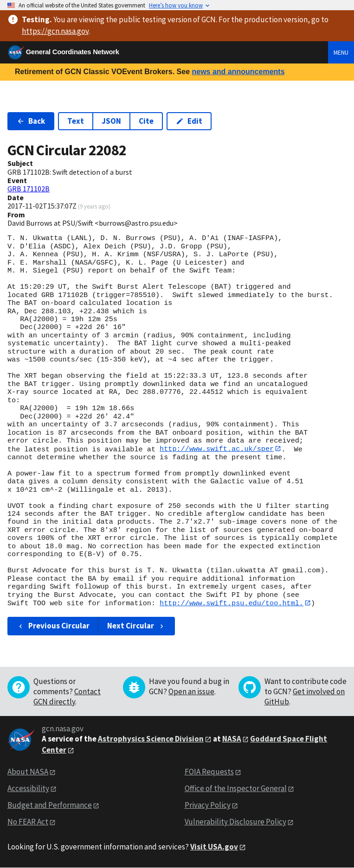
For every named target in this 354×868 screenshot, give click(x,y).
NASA (232, 739)
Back (31, 121)
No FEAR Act (28, 822)
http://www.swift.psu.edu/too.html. (232, 603)
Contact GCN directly (67, 697)
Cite (146, 121)
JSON (111, 121)
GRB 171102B (29, 189)
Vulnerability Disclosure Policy (235, 822)
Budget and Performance (50, 805)
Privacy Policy (208, 805)
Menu (341, 52)
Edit (189, 121)
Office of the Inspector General (236, 789)
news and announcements (238, 72)
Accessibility (28, 789)
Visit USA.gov (214, 847)
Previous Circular (53, 626)
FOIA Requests (209, 772)
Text (76, 121)
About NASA (28, 772)
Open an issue (191, 692)
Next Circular (136, 626)
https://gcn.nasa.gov (55, 31)
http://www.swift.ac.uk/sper (217, 449)
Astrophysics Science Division (151, 739)
